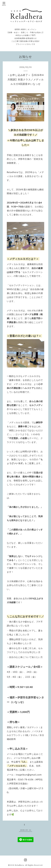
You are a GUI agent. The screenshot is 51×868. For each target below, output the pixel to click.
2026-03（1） (26, 830)
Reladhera (19, 865)
